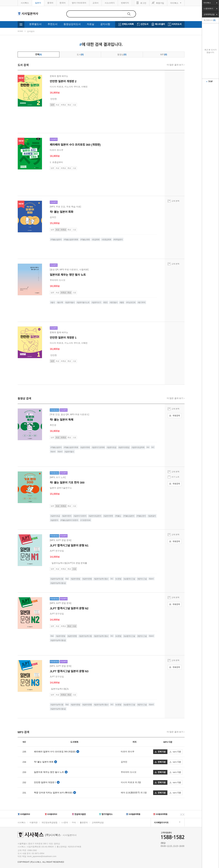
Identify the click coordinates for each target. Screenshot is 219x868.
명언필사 (114, 302)
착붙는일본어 (57, 239)
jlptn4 (53, 451)
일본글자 (152, 516)
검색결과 (31, 31)
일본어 (38, 3)
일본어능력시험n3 (102, 705)
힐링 (122, 302)
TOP (211, 81)
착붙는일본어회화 (71, 239)
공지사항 (105, 24)
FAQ (74, 822)
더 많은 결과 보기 (175, 65)
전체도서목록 (128, 24)
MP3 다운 (175, 752)
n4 (148, 447)
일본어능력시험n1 (102, 579)
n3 (153, 447)
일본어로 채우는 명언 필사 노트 (49, 772)
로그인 (143, 3)
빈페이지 (125, 3)
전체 (39, 54)
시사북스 (25, 3)
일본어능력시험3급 (59, 709)
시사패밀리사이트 (161, 823)
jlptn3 (60, 451)
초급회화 (96, 239)
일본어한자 (67, 516)
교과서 (95, 3)
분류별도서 (35, 24)
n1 (112, 579)
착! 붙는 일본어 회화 (44, 762)
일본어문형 (88, 579)
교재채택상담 (98, 822)
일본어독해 (86, 447)
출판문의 (84, 822)
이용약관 (34, 822)
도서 (80, 54)
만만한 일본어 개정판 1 (45, 782)
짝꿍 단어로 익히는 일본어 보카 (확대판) (53, 793)
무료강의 (175, 416)
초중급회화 (107, 239)
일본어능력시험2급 (59, 640)
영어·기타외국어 (79, 3)
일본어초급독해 (139, 447)
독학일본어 (118, 239)
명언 (106, 302)
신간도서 (144, 24)
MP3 (164, 54)
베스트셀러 (160, 24)
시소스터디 (110, 3)
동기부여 (142, 302)
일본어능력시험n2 (102, 636)
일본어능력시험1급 (59, 583)
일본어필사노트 (84, 302)
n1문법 (119, 579)
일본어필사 (70, 302)
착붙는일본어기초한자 (70, 520)
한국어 (63, 3)
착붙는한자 (142, 516)
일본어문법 (76, 579)
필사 (53, 302)
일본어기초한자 (80, 516)
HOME (20, 31)
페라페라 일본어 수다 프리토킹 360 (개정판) (55, 752)
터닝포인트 (131, 302)
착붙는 (118, 516)
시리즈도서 (177, 24)
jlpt (67, 579)
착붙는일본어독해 (71, 447)
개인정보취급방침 (49, 822)
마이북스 (174, 3)
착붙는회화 (86, 239)
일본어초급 (112, 447)
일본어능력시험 (57, 579)
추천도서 (53, 24)
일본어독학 (109, 516)
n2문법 (119, 636)
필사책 (60, 302)
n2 (112, 636)
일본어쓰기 (97, 302)
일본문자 (55, 520)
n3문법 (119, 705)
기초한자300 (86, 520)
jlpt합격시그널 (130, 579)
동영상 (122, 54)
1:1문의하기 (208, 9)
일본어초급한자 (95, 516)
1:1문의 (65, 822)
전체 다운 (160, 752)
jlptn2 (152, 636)
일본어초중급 (124, 447)
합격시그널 (143, 579)
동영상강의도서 (72, 24)
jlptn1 (152, 579)
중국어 (50, 3)
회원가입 (160, 3)
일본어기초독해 (99, 447)
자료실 (91, 24)
